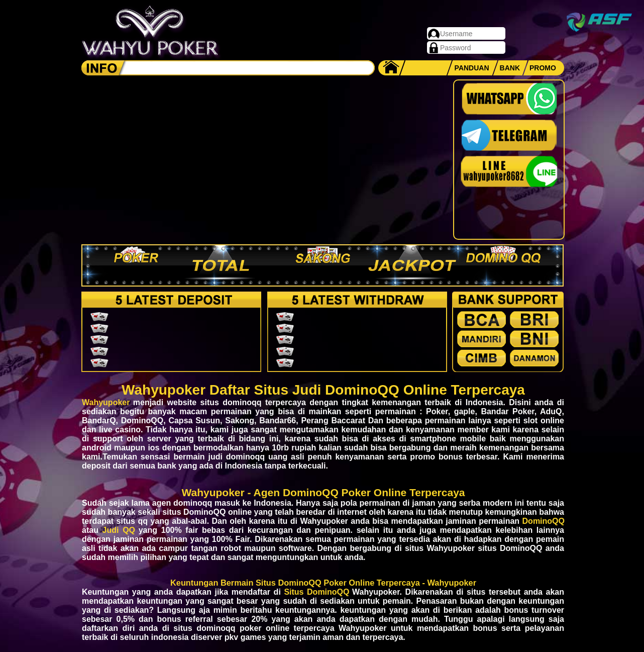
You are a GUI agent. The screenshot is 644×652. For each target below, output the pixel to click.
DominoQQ (544, 521)
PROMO (543, 68)
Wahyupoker (106, 402)
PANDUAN (472, 68)
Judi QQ (119, 530)
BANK (510, 68)
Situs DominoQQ (316, 592)
